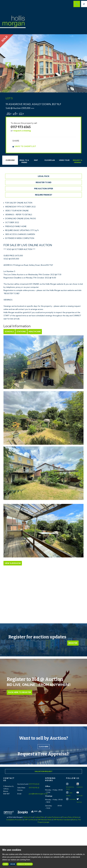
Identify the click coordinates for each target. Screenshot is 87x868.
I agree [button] (5, 864)
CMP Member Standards (62, 820)
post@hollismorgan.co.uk (38, 794)
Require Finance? (44, 195)
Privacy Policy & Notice (71, 817)
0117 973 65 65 (34, 784)
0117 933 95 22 (34, 788)
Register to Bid (44, 182)
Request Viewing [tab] (78, 161)
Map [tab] (36, 160)
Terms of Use (28, 817)
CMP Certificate (30, 820)
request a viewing (22, 131)
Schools (9, 332)
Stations (21, 332)
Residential (70, 787)
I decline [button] (13, 864)
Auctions (71, 799)
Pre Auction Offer (44, 189)
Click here (44, 747)
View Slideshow (13, 563)
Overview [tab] (10, 160)
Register (73, 643)
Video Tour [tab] (64, 160)
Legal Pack (44, 176)
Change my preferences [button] (25, 864)
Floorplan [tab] (50, 160)
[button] (7, 63)
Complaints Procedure (15, 820)
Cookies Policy (40, 817)
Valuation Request (43, 771)
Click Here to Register (19, 692)
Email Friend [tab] (24, 161)
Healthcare (35, 332)
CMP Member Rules (44, 820)
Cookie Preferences (54, 817)
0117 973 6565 (21, 127)
